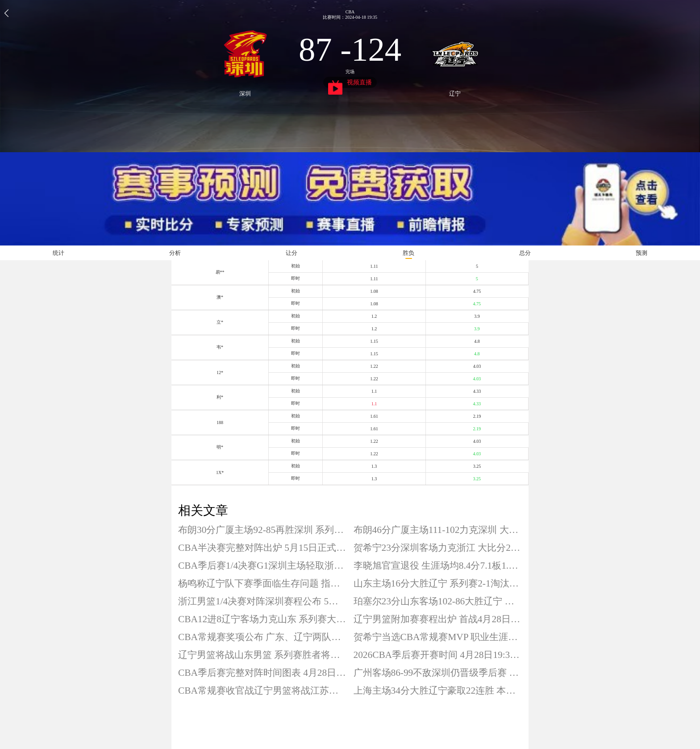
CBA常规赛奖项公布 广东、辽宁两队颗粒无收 (262, 637)
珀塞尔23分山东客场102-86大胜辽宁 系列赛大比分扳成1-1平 (438, 601)
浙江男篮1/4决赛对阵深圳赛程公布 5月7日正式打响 (262, 601)
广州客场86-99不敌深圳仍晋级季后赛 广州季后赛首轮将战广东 (438, 673)
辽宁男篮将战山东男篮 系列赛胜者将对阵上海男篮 (262, 655)
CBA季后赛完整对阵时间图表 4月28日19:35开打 (262, 673)
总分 (525, 253)
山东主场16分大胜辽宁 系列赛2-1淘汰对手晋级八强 (438, 583)
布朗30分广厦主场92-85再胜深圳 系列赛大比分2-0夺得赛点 (262, 530)
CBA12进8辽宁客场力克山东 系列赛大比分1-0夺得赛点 (262, 619)
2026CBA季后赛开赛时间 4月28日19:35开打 (438, 655)
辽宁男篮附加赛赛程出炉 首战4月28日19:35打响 (438, 619)
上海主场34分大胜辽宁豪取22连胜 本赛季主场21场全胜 (438, 691)
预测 (642, 253)
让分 (292, 253)
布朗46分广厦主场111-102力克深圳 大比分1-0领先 (438, 530)
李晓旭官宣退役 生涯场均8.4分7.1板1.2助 (438, 566)
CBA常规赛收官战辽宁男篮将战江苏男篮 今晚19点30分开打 (262, 691)
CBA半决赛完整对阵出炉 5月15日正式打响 (262, 548)
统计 (58, 253)
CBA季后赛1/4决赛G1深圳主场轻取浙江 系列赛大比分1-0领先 (262, 566)
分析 (175, 253)
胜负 (408, 253)
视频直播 (350, 83)
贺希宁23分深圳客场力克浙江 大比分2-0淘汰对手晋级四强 (438, 548)
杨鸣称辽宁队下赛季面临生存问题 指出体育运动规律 (262, 583)
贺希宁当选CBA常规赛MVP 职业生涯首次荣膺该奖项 (438, 637)
